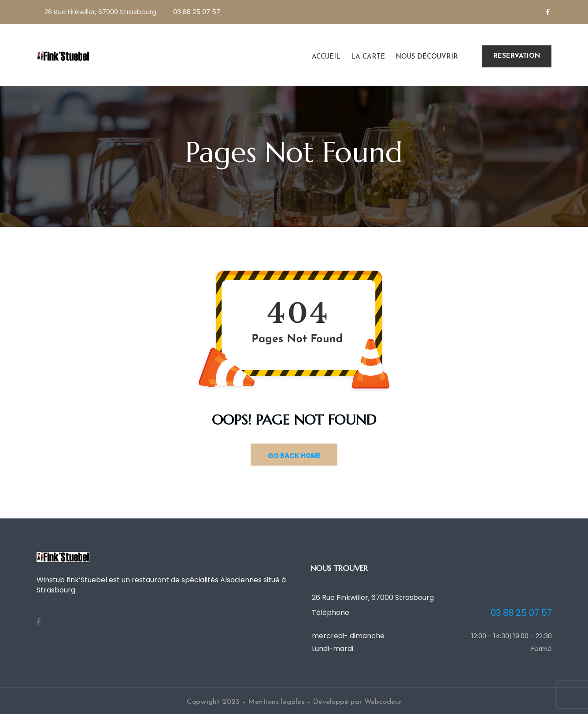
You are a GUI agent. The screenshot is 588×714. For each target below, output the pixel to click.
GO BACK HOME (294, 456)
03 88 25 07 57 (197, 12)
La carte (368, 57)
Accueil (326, 57)
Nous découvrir (427, 57)
